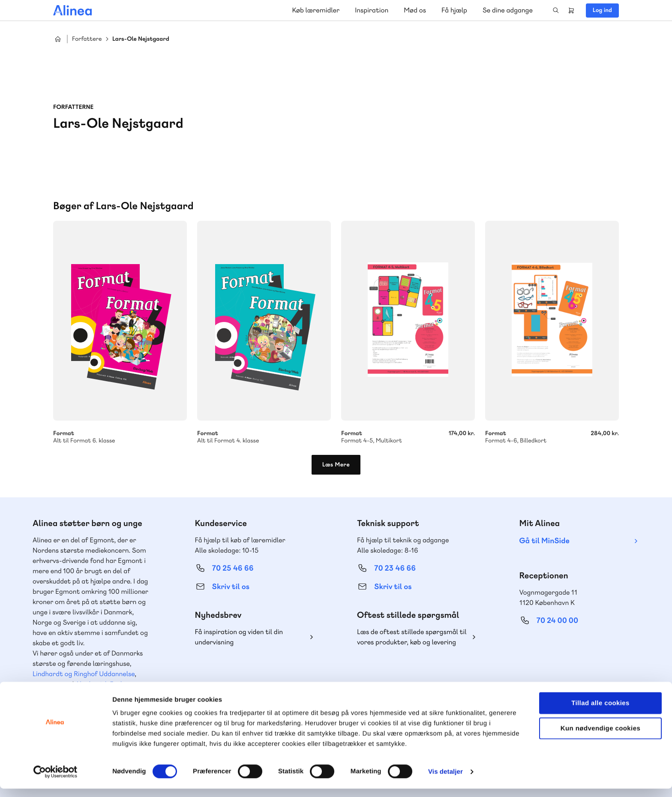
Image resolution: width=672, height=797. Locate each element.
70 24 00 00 (558, 621)
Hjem (58, 39)
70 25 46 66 (233, 568)
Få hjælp (454, 10)
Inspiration (372, 10)
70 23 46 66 (395, 568)
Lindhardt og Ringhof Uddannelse (84, 674)
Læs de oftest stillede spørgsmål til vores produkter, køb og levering (412, 637)
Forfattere (87, 39)
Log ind (602, 10)
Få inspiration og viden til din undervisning (239, 637)
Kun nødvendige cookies (600, 737)
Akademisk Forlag (103, 684)
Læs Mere (336, 465)
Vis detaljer (445, 780)
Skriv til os (231, 587)
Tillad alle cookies (600, 711)
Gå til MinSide (544, 541)
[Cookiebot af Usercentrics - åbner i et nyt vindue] (55, 780)
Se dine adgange (508, 10)
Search (556, 10)
